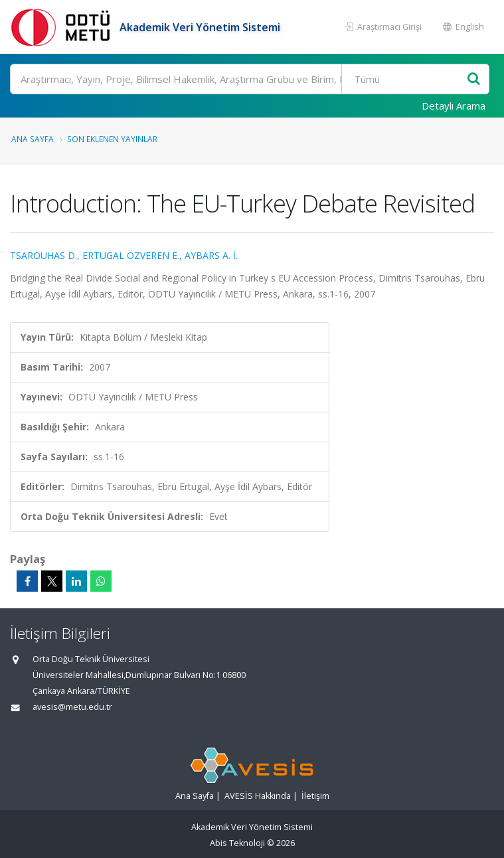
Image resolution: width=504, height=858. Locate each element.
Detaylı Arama (454, 106)
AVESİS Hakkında (258, 796)
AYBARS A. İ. (211, 255)
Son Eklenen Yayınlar (112, 139)
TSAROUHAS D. (43, 255)
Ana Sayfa (33, 139)
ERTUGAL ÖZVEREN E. (131, 255)
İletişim (315, 796)
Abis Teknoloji (237, 843)
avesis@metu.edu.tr (72, 707)
